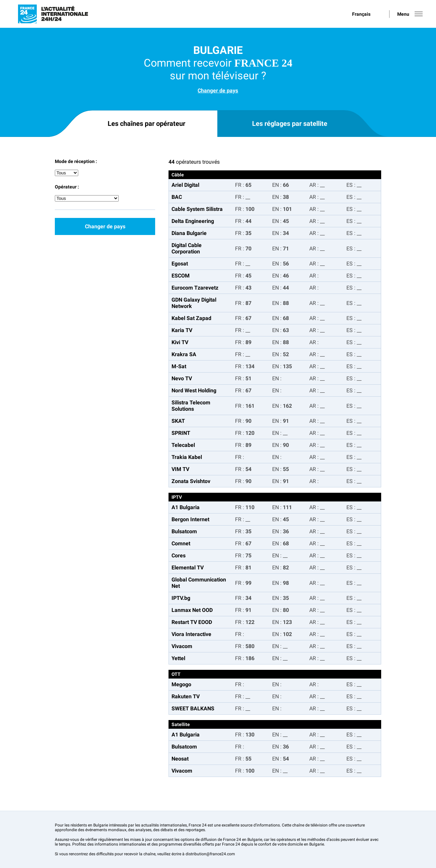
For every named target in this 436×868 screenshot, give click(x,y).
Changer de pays (218, 91)
